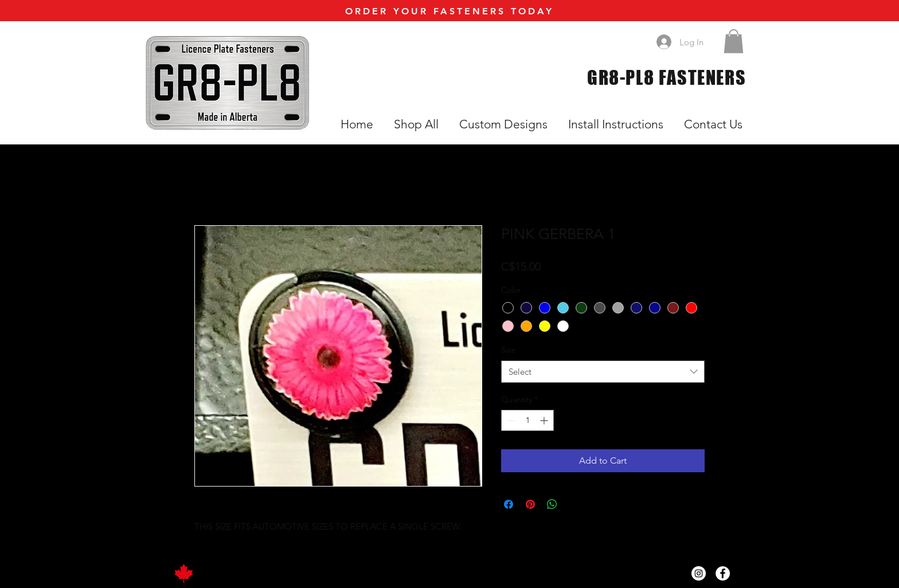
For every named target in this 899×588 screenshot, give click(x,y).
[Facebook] (723, 573)
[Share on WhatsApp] (552, 504)
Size (508, 350)
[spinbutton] (527, 420)
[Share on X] (574, 504)
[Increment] (545, 420)
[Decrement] (510, 420)
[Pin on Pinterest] (530, 504)
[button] (734, 41)
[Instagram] (699, 573)
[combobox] (603, 372)
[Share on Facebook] (509, 504)
